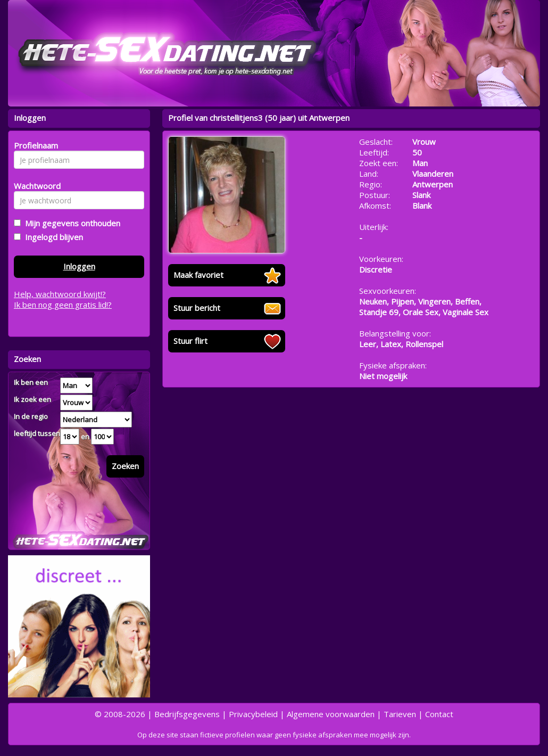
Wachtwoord (34, 186)
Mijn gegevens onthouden (70, 223)
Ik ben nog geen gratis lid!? (63, 305)
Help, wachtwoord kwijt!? (60, 294)
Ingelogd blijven (52, 237)
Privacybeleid (253, 714)
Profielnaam (34, 145)
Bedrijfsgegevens (187, 714)
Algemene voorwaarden (331, 714)
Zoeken (125, 466)
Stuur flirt (190, 341)
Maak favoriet (198, 275)
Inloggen (79, 266)
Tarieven (400, 714)
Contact (439, 714)
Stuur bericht (197, 308)
